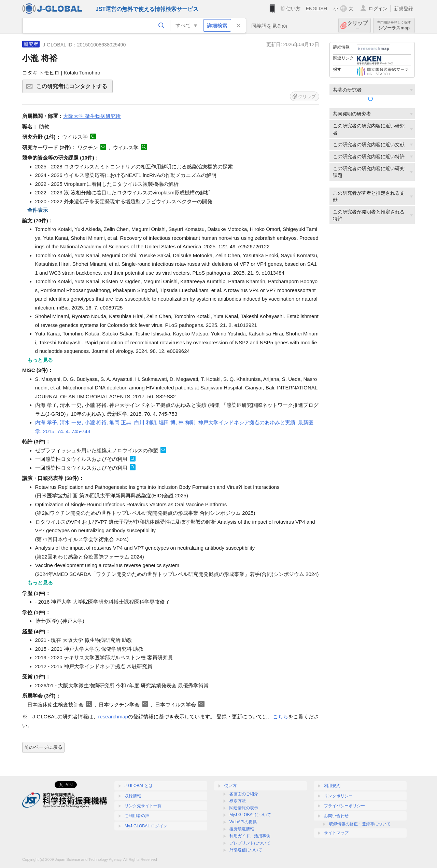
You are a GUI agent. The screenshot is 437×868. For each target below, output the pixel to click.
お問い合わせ (336, 816)
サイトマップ (336, 833)
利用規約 (332, 786)
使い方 (293, 9)
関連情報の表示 (244, 808)
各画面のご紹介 (244, 794)
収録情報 (133, 796)
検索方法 (238, 801)
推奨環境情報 (242, 829)
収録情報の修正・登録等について (360, 824)
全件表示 (38, 210)
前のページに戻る (43, 747)
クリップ (357, 25)
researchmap (113, 717)
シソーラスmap (394, 25)
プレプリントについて (250, 843)
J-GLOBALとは (139, 786)
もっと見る (40, 360)
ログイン (378, 9)
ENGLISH (316, 9)
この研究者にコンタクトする (73, 88)
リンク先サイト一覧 (143, 806)
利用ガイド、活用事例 (250, 836)
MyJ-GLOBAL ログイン (146, 826)
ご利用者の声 (137, 816)
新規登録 (404, 9)
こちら (280, 717)
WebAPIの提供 (243, 822)
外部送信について (246, 850)
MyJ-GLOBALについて (250, 815)
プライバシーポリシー (344, 806)
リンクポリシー (338, 796)
